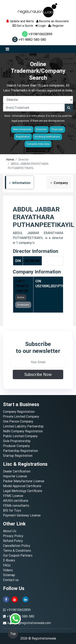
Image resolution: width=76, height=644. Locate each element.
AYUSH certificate (16, 501)
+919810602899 (37, 34)
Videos (8, 570)
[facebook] (6, 599)
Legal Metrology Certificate (23, 491)
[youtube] (15, 599)
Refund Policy (13, 541)
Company (60, 183)
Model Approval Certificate (22, 486)
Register (56, 26)
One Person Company (18, 421)
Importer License (15, 476)
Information (21, 183)
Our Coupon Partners (18, 555)
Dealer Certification (17, 471)
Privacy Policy (13, 536)
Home (10, 160)
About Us (10, 531)
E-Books (9, 560)
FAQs (7, 565)
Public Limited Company (20, 436)
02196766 (32, 261)
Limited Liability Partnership (23, 426)
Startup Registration (18, 456)
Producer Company (16, 446)
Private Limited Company (21, 416)
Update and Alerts (20, 21)
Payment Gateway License (22, 515)
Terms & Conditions (17, 550)
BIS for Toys (12, 510)
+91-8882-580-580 (29, 40)
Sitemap (9, 575)
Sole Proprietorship (17, 441)
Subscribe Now (38, 374)
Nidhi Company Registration (23, 431)
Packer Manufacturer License (24, 481)
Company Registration (19, 412)
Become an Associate (52, 21)
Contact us (11, 580)
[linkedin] (26, 599)
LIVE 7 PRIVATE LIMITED (22, 286)
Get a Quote (23, 26)
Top (13, 634)
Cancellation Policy (17, 546)
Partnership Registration (20, 451)
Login (41, 26)
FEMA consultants (16, 505)
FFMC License (13, 496)
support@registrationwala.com (29, 623)
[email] (38, 362)
